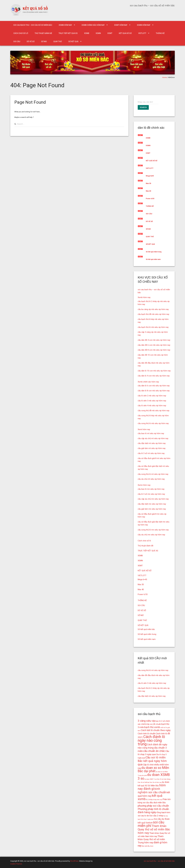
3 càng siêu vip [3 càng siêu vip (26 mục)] (146, 721)
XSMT (110, 33)
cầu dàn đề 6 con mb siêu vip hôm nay (154, 345)
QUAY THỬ (58, 41)
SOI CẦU (17, 41)
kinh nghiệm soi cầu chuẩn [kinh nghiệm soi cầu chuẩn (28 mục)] (152, 790)
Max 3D (148, 183)
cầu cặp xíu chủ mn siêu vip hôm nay (153, 499)
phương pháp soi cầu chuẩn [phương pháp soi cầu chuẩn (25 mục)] (153, 806)
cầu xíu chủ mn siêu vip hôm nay (151, 535)
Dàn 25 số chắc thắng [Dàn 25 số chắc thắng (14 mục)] (164, 779)
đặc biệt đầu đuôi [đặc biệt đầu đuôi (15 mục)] (148, 846)
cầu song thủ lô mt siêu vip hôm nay (153, 474)
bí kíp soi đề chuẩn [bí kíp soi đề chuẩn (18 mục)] (153, 724)
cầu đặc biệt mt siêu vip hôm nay (152, 443)
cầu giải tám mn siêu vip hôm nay (152, 509)
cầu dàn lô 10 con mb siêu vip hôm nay (154, 371)
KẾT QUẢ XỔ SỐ (125, 33)
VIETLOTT (142, 33)
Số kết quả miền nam (153, 259)
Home (165, 77)
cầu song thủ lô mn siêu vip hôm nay (153, 530)
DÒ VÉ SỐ (31, 41)
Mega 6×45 (142, 579)
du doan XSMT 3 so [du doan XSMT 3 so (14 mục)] (151, 779)
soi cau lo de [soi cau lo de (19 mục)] (143, 816)
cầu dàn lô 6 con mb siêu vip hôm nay (154, 386)
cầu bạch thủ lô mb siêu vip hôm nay (153, 327)
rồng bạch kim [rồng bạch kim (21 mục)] (163, 812)
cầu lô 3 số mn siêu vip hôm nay (151, 494)
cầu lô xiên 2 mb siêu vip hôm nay (152, 396)
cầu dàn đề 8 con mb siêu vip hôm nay (154, 350)
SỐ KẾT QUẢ (73, 41)
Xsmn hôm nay (144, 25)
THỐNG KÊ (160, 33)
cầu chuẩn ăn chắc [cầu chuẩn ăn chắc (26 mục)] (154, 751)
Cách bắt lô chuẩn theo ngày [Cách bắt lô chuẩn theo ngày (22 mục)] (156, 730)
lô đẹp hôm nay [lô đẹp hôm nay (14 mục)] (158, 800)
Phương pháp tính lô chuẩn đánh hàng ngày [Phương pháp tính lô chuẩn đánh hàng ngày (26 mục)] (153, 811)
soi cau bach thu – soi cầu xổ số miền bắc (33, 25)
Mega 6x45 (150, 176)
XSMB (87, 33)
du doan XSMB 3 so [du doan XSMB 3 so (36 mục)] (154, 777)
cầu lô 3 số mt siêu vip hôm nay (151, 453)
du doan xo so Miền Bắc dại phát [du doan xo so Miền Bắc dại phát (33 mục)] (153, 769)
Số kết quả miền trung (154, 252)
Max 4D (148, 191)
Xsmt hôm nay (121, 25)
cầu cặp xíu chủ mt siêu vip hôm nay (153, 438)
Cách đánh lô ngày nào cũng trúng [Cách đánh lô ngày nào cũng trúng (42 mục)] (151, 740)
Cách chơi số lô (21, 33)
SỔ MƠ (44, 41)
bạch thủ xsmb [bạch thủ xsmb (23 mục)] (152, 727)
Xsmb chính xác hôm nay (93, 25)
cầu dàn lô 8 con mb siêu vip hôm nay (154, 391)
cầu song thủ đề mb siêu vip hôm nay (154, 411)
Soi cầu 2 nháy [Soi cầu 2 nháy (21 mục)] (156, 816)
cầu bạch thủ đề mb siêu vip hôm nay (153, 314)
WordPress (74, 861)
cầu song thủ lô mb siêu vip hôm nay (153, 423)
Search (143, 107)
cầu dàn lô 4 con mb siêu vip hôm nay (154, 376)
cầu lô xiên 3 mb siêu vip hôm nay (152, 401)
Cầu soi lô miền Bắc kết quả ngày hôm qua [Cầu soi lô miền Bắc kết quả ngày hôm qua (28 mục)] (152, 761)
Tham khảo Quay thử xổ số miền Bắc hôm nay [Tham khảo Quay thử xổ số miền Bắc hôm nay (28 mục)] (154, 829)
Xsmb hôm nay (65, 25)
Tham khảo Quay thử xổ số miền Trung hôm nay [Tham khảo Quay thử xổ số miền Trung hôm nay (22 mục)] (151, 839)
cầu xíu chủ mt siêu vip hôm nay (151, 479)
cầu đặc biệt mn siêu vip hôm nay (152, 504)
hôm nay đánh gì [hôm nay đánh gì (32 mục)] (152, 787)
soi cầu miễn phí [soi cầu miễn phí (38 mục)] (151, 824)
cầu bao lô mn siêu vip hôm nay (151, 489)
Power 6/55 (150, 199)
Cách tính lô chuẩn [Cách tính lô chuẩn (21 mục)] (147, 734)
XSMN (98, 33)
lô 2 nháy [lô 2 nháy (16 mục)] (149, 799)
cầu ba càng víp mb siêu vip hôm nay (153, 309)
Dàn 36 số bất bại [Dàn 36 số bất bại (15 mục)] (143, 782)
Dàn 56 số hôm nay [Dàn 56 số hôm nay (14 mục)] (156, 782)
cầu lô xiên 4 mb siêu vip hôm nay (152, 406)
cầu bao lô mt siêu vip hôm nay (151, 433)
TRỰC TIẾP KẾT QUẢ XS (68, 33)
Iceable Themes (16, 864)
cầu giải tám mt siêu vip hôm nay (152, 448)
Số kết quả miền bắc (146, 629)
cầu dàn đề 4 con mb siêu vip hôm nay (154, 340)
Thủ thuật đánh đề (43, 33)
